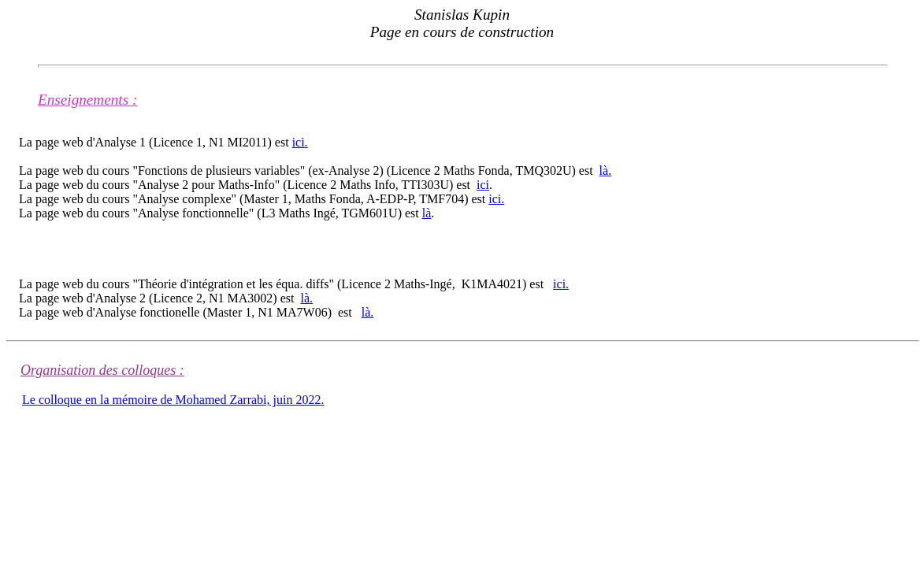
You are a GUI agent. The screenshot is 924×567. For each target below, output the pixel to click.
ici (483, 185)
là (427, 213)
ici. (300, 142)
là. (606, 170)
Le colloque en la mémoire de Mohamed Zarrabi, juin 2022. (173, 400)
